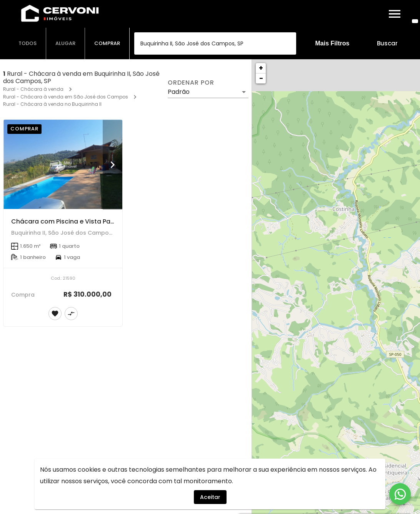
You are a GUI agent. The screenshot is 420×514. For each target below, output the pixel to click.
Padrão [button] (179, 92)
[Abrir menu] (395, 14)
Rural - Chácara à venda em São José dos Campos (66, 97)
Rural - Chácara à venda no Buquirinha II (52, 104)
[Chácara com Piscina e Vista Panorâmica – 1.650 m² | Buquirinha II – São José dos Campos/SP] (63, 164)
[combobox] (215, 43)
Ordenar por (191, 83)
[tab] (28, 43)
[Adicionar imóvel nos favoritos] (55, 314)
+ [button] (261, 68)
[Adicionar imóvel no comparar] (71, 314)
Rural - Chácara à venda (33, 89)
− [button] (261, 78)
